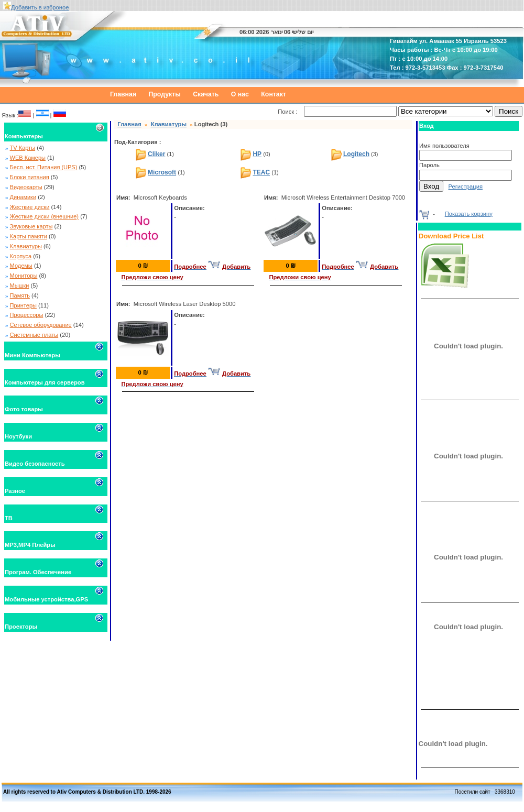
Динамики (23, 197)
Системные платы (34, 335)
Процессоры (27, 315)
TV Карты (23, 148)
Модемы (21, 266)
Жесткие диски (30, 207)
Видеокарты (26, 187)
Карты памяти (29, 236)
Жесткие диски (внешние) (44, 216)
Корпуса (21, 256)
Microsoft (162, 172)
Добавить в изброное (40, 7)
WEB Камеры (28, 158)
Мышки (20, 286)
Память (20, 295)
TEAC (261, 172)
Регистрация (466, 186)
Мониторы (24, 276)
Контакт (274, 94)
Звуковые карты (31, 226)
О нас (240, 94)
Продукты (165, 94)
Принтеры (23, 305)
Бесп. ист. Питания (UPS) (44, 167)
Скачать (206, 94)
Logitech (356, 154)
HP (257, 154)
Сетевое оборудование (41, 325)
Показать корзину (469, 214)
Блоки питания (30, 177)
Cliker (156, 154)
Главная (123, 94)
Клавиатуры (26, 246)
